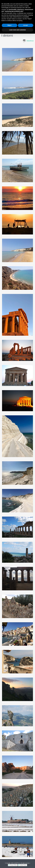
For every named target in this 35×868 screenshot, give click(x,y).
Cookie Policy (23, 865)
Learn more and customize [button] (17, 30)
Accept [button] (26, 25)
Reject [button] (10, 25)
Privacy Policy (13, 865)
